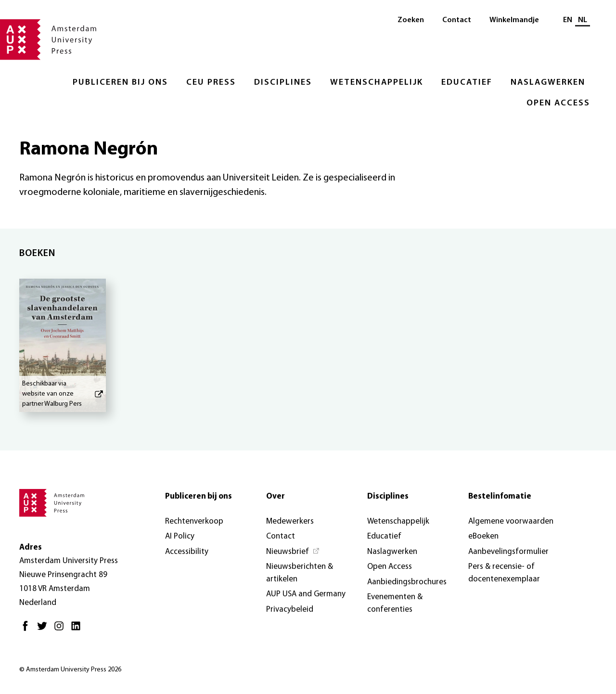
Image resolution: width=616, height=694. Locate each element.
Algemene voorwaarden (511, 521)
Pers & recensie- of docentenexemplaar (504, 573)
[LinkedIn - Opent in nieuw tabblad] (78, 630)
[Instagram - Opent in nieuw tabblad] (61, 630)
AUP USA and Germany (306, 594)
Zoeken (411, 20)
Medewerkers (290, 521)
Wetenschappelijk (377, 83)
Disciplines (283, 83)
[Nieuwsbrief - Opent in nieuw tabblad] (293, 552)
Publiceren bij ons (120, 83)
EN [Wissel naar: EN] (568, 20)
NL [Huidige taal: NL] (583, 20)
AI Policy (180, 536)
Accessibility (187, 552)
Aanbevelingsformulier (508, 552)
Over (276, 496)
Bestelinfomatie (500, 496)
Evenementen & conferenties (395, 603)
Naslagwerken (548, 83)
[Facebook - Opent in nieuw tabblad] (28, 630)
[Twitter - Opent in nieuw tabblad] (45, 630)
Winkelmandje (514, 20)
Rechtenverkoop (194, 521)
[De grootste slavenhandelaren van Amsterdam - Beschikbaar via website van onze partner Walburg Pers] (63, 345)
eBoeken (483, 536)
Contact (457, 20)
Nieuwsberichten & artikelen (300, 573)
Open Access (558, 103)
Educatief (467, 83)
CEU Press (211, 83)
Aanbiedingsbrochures (407, 582)
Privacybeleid (290, 610)
